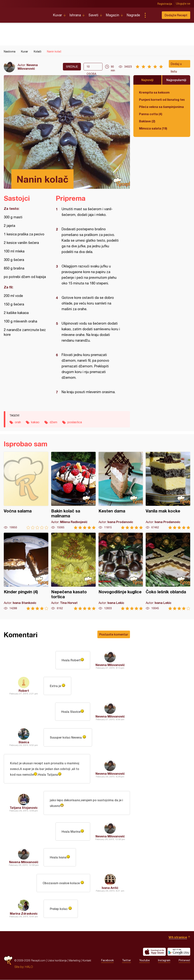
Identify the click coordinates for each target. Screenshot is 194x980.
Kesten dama (121, 491)
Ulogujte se (183, 4)
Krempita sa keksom (154, 92)
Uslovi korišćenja (57, 961)
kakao (35, 422)
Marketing (75, 961)
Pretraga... (153, 15)
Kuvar (57, 15)
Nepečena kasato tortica (73, 571)
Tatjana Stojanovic (24, 808)
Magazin (113, 15)
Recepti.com (26, 14)
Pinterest (184, 961)
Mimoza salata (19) (153, 128)
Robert (24, 691)
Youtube (144, 961)
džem (53, 422)
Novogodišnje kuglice (121, 571)
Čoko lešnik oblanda (168, 571)
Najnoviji (147, 80)
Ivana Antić (110, 888)
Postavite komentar (114, 634)
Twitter (126, 961)
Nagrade (133, 15)
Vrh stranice (178, 937)
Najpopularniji (176, 80)
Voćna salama (26, 491)
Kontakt (87, 961)
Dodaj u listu (176, 65)
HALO (29, 967)
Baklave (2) (147, 121)
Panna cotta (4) (151, 114)
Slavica (24, 742)
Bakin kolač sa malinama (73, 491)
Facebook (107, 961)
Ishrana (75, 15)
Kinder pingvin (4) (26, 571)
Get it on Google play (179, 952)
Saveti (93, 15)
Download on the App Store (154, 952)
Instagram (164, 961)
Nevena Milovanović (28, 67)
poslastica (75, 422)
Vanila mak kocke (168, 491)
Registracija (165, 4)
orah (18, 422)
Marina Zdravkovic (24, 914)
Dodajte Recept (176, 15)
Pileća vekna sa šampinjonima (161, 107)
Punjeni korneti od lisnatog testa (162, 100)
